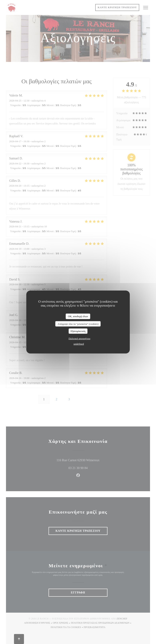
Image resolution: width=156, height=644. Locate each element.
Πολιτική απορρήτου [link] (79, 338)
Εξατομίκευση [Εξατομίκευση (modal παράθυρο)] (78, 331)
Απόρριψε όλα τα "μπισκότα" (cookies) (78, 324)
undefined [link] (79, 344)
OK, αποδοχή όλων (78, 316)
